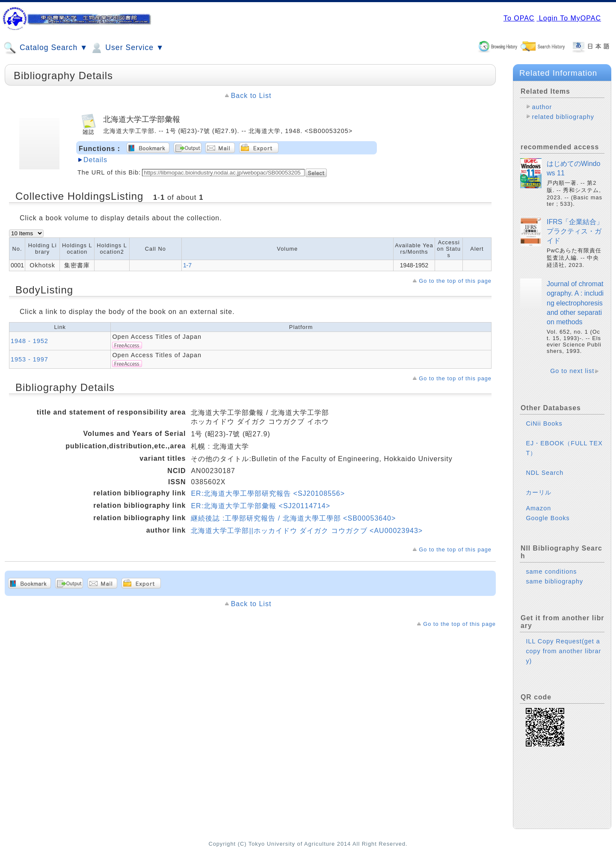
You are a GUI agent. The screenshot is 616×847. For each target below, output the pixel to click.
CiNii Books (544, 423)
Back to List (251, 96)
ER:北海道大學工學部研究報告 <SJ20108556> (268, 493)
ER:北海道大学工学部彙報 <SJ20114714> (261, 506)
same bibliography (554, 581)
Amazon (538, 508)
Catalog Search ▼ (46, 48)
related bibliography (563, 117)
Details (95, 160)
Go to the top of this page (455, 281)
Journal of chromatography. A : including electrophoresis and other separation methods (575, 303)
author (542, 107)
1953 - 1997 (30, 359)
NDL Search (545, 473)
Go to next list (572, 371)
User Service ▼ (127, 48)
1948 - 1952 (30, 341)
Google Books (548, 518)
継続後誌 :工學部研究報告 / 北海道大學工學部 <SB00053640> (293, 518)
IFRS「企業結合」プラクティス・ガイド (575, 231)
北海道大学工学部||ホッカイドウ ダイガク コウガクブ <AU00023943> (307, 531)
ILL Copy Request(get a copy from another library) (563, 651)
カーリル (539, 492)
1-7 (187, 265)
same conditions (551, 572)
